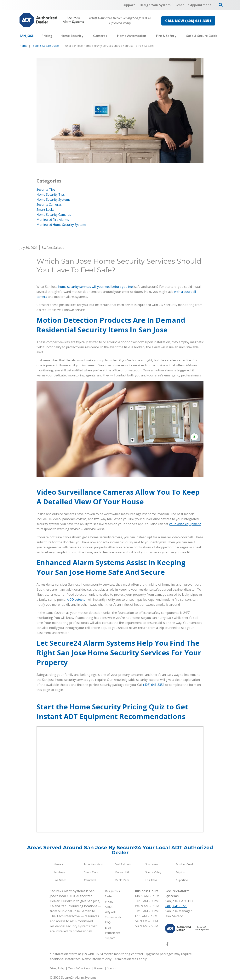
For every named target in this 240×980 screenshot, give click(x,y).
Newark (58, 864)
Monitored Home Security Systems (62, 225)
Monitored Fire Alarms (53, 220)
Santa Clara (91, 872)
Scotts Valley (153, 872)
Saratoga (59, 872)
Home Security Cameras (54, 215)
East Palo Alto (123, 864)
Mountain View (93, 864)
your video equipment (185, 524)
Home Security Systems (53, 200)
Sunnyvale (152, 864)
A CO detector (77, 600)
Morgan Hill (122, 872)
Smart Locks (45, 210)
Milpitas (181, 872)
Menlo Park (122, 880)
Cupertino (182, 880)
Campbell (90, 880)
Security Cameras (49, 205)
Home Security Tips (51, 194)
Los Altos (151, 880)
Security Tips (46, 189)
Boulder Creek (185, 864)
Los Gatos (60, 880)
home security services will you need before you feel (96, 287)
